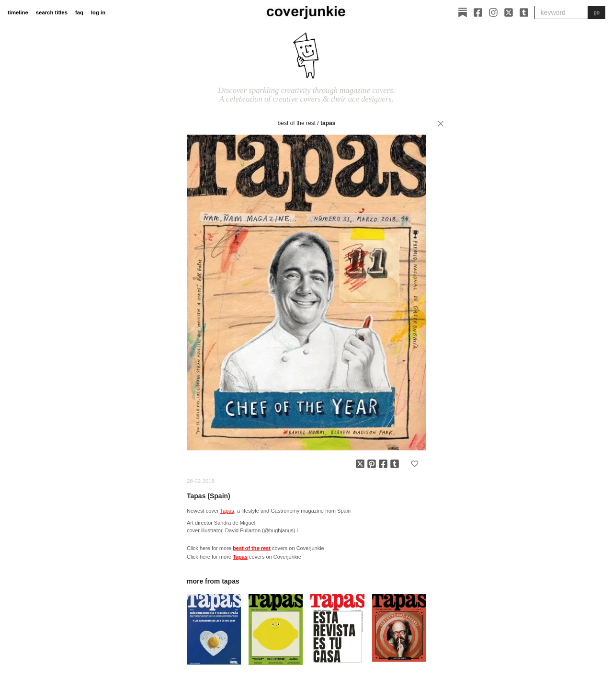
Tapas (328, 123)
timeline (18, 12)
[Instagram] (493, 12)
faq (79, 12)
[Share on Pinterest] (372, 464)
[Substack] (463, 12)
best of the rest (297, 123)
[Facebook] (478, 12)
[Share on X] (360, 464)
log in (98, 12)
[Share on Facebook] (383, 464)
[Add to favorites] (415, 464)
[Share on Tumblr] (395, 464)
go (597, 12)
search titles (52, 12)
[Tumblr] (524, 12)
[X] (509, 12)
